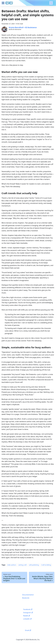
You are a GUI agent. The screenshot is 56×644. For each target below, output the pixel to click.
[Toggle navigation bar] (3, 3)
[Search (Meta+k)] (51, 3)
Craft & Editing (46, 565)
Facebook (28, 609)
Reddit (27, 616)
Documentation (28, 595)
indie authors (12, 565)
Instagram (28, 613)
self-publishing (34, 565)
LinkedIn (27, 619)
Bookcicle (26, 598)
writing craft (23, 565)
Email (28, 630)
